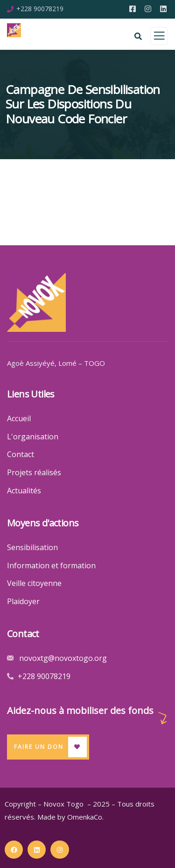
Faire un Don (39, 747)
